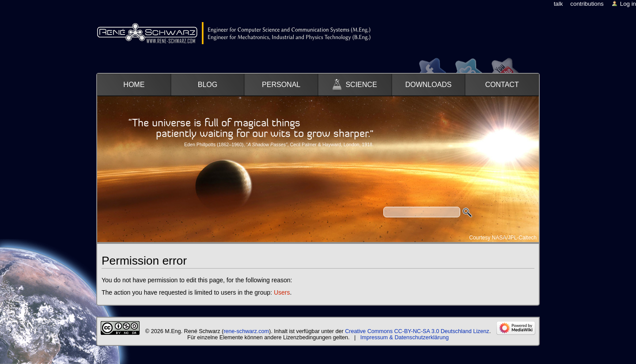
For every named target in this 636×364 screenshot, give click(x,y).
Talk (558, 4)
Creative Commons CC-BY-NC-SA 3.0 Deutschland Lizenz (417, 331)
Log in (628, 4)
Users (282, 292)
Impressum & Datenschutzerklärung (405, 337)
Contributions (587, 4)
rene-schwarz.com (246, 331)
